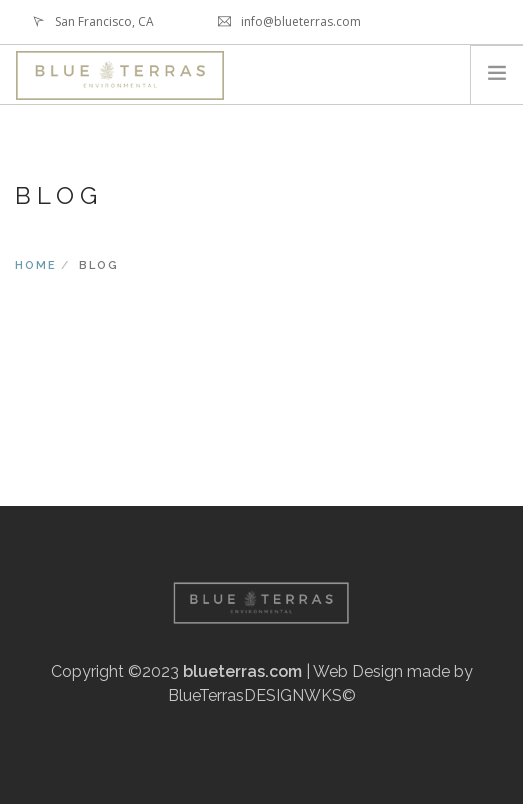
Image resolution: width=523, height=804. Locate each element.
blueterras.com (242, 671)
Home (36, 265)
